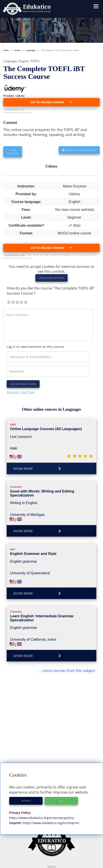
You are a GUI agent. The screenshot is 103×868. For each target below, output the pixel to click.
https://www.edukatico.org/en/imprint (50, 823)
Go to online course (52, 248)
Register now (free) (21, 392)
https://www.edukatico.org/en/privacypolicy (41, 818)
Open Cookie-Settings (51, 278)
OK (61, 801)
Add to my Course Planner (79, 150)
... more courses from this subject (67, 671)
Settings (26, 801)
